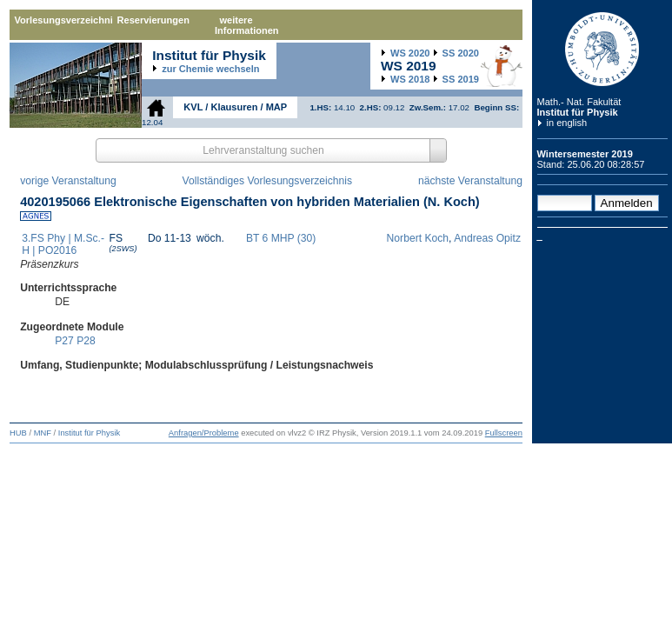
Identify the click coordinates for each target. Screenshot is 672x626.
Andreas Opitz (487, 238)
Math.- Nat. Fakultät (579, 102)
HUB (18, 433)
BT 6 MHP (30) (281, 238)
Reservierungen (153, 20)
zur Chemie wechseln (210, 69)
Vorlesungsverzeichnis (63, 20)
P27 (64, 341)
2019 (461, 79)
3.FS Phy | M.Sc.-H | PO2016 (63, 244)
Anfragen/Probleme (204, 433)
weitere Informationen (247, 25)
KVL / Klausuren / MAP (235, 107)
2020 (410, 53)
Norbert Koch (418, 238)
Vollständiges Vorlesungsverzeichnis (267, 181)
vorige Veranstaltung (68, 181)
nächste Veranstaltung (470, 181)
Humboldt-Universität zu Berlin (602, 49)
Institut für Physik (578, 112)
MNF (43, 433)
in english (567, 123)
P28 (86, 341)
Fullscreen (504, 433)
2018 (410, 79)
